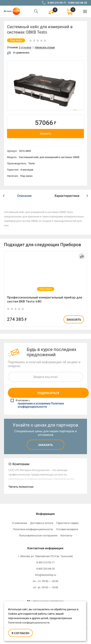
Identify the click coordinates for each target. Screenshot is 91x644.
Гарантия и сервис (68, 523)
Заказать (46, 134)
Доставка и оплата (42, 523)
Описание (24, 196)
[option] (45, 85)
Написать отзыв (45, 48)
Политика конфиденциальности (33, 529)
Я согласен (20, 633)
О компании (20, 523)
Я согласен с (46, 404)
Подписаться (48, 393)
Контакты (66, 535)
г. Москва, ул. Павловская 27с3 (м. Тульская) (46, 556)
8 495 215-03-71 (57, 3)
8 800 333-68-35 (78, 3)
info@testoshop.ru (45, 575)
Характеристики (67, 196)
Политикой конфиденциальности (29, 623)
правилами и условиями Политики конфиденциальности (41, 405)
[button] (4, 196)
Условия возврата (67, 529)
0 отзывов (25, 48)
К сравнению (18, 53)
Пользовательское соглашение (38, 535)
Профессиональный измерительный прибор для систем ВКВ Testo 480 (45, 299)
